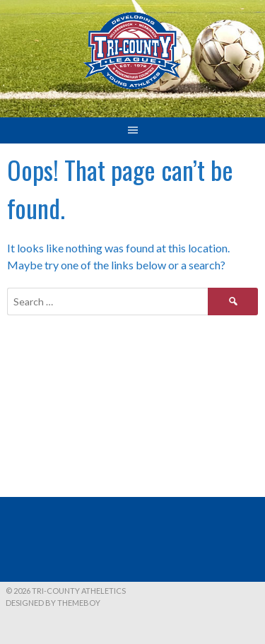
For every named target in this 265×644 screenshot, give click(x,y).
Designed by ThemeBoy (53, 603)
